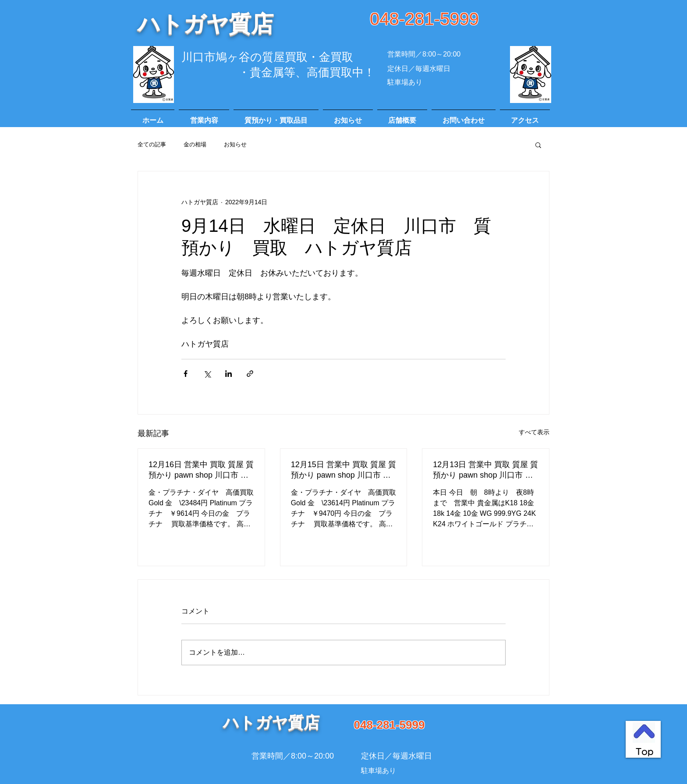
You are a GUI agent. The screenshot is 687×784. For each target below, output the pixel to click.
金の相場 (195, 144)
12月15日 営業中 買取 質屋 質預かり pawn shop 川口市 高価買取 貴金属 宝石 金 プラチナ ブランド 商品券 (343, 470)
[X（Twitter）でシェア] (207, 374)
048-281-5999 (424, 19)
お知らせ (235, 144)
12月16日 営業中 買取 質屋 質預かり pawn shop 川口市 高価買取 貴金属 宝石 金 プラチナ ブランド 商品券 (201, 470)
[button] (538, 145)
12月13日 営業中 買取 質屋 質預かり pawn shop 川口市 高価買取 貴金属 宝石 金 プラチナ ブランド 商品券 (485, 470)
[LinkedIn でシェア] (228, 374)
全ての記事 (152, 144)
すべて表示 (534, 432)
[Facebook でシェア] (186, 374)
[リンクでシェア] (250, 374)
